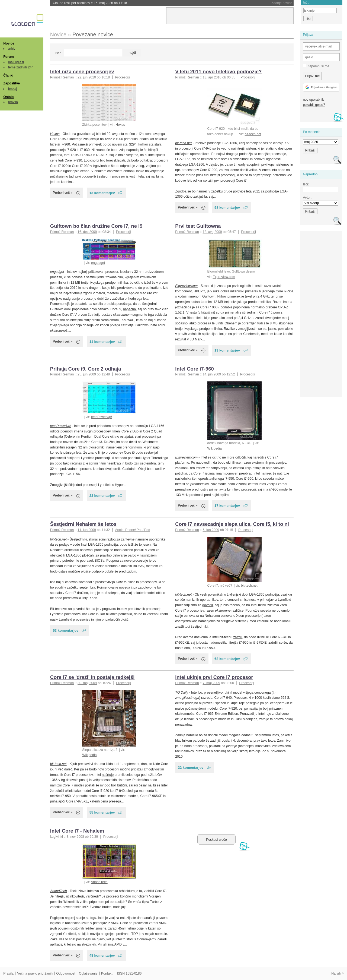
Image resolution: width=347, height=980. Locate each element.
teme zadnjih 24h (21, 67)
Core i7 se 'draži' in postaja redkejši (92, 677)
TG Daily (182, 693)
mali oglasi (16, 62)
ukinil (228, 693)
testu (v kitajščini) (202, 312)
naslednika (183, 479)
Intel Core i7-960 (195, 369)
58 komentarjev (227, 208)
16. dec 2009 (87, 232)
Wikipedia (215, 448)
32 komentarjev (191, 768)
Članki (8, 75)
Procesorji (122, 77)
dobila (225, 291)
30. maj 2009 (87, 683)
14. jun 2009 (212, 374)
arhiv (12, 49)
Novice (9, 43)
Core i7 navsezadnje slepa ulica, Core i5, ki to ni (232, 524)
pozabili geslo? (314, 105)
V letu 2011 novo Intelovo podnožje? (218, 72)
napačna (129, 309)
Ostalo (8, 97)
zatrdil (238, 637)
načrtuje (108, 775)
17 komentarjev (227, 506)
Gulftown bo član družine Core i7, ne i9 (96, 226)
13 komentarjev (102, 193)
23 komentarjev (102, 496)
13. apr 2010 (212, 77)
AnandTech (99, 882)
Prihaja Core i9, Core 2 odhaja (86, 369)
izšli (131, 545)
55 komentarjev (102, 812)
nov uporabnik (313, 100)
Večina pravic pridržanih (35, 973)
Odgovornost (66, 973)
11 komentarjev (102, 342)
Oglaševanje (88, 973)
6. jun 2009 (211, 530)
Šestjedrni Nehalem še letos (83, 524)
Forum (8, 57)
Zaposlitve (12, 83)
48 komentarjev (102, 955)
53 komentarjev (66, 630)
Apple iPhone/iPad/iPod (132, 530)
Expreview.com (224, 277)
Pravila (8, 973)
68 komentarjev (227, 659)
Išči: (58, 53)
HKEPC (199, 291)
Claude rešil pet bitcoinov (90, 3)
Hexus (120, 125)
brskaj (13, 89)
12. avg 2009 (212, 232)
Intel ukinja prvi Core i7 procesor (214, 677)
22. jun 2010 (87, 77)
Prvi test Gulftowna (198, 226)
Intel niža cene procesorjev (82, 72)
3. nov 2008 (75, 837)
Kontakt (107, 973)
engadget (98, 263)
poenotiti (67, 431)
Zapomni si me (316, 66)
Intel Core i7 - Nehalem (77, 831)
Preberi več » (63, 193)
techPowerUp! (102, 417)
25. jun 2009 (87, 374)
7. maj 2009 (211, 683)
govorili (208, 605)
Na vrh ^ (337, 973)
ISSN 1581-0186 (129, 973)
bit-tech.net (253, 134)
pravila (13, 102)
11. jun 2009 (87, 530)
